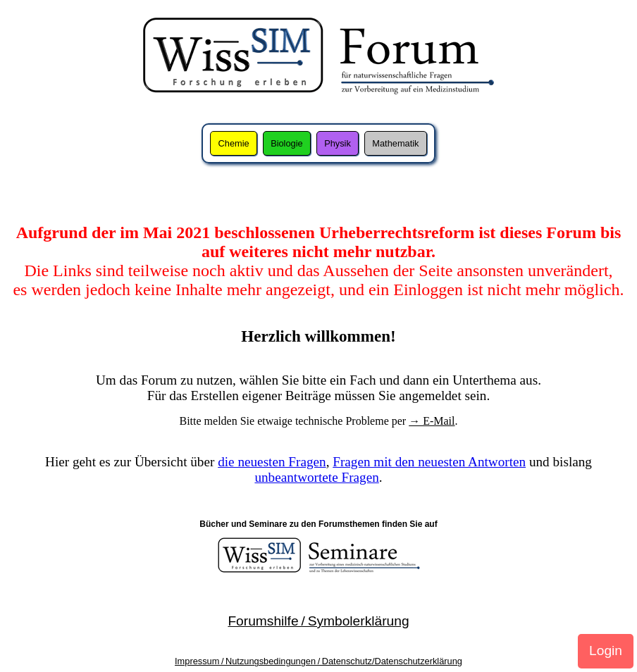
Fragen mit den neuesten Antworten (429, 462)
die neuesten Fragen (272, 462)
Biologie (287, 143)
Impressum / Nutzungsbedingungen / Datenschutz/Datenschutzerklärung (318, 661)
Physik (338, 143)
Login (606, 651)
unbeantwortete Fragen (316, 477)
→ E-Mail (432, 421)
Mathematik (395, 143)
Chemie (234, 143)
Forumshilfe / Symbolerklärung (318, 621)
